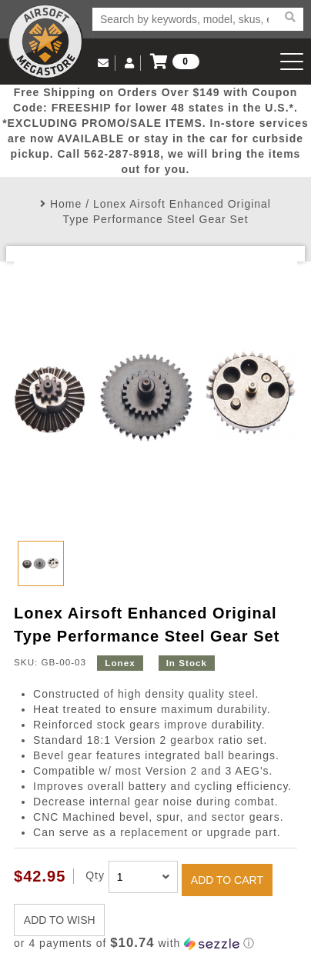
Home (66, 204)
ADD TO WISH (60, 920)
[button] (155, 943)
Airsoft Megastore (45, 42)
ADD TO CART (227, 880)
